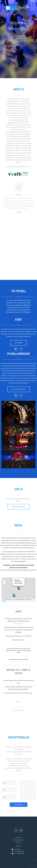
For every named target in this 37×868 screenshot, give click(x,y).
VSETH (29, 167)
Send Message (19, 805)
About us (19, 39)
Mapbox (4, 601)
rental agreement (18, 711)
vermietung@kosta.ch (18, 624)
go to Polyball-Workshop (18, 389)
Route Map (19, 846)
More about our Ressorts (19, 507)
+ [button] (4, 580)
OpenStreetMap (16, 600)
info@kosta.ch (18, 849)
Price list (19, 702)
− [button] (4, 583)
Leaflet (4, 600)
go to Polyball (18, 343)
